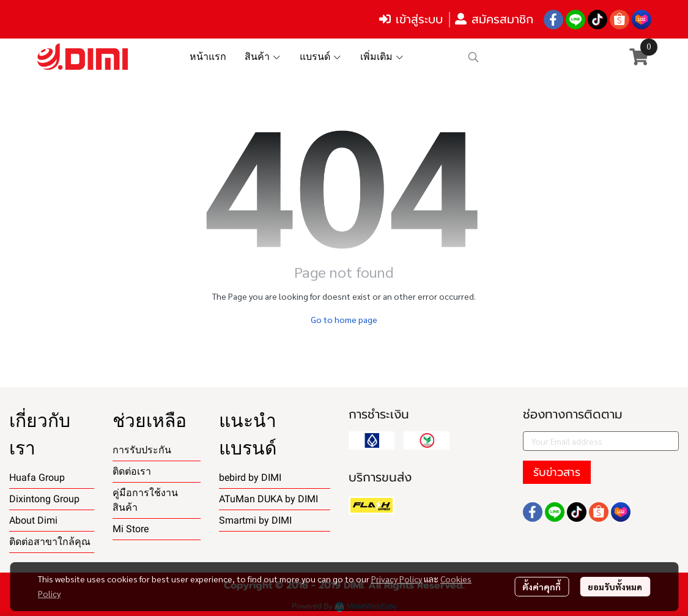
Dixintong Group (44, 499)
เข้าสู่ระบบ (411, 19)
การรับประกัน (142, 450)
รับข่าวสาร (557, 472)
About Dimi (33, 520)
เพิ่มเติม (382, 57)
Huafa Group (37, 477)
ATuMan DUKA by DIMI (268, 499)
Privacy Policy (397, 579)
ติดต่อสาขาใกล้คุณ (50, 542)
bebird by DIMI (250, 477)
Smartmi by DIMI (255, 520)
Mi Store (131, 529)
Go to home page (344, 319)
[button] (541, 57)
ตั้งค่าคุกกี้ (542, 587)
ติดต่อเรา (132, 471)
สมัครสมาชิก (494, 19)
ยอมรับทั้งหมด (615, 587)
